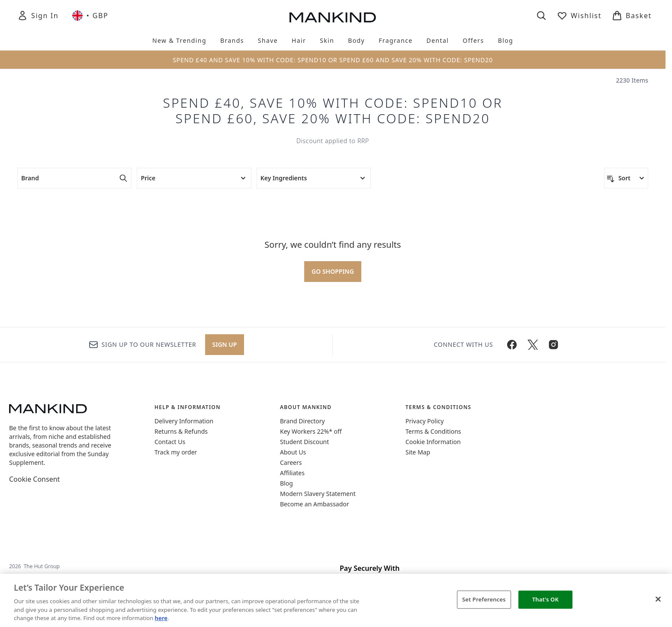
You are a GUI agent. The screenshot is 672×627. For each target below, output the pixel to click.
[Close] (658, 599)
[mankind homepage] (333, 17)
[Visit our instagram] (553, 345)
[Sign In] (38, 16)
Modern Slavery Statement (318, 494)
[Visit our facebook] (512, 345)
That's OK (545, 599)
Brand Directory (302, 421)
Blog (286, 483)
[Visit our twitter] (533, 345)
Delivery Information (184, 421)
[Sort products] (626, 178)
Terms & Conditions (433, 431)
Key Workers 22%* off (311, 431)
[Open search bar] (541, 16)
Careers (291, 462)
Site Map (418, 452)
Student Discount (304, 442)
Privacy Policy (424, 421)
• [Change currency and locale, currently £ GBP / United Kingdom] (90, 16)
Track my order (176, 452)
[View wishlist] (579, 16)
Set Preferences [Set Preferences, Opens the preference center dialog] (484, 599)
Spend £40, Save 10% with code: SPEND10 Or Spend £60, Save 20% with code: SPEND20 (333, 111)
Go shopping (333, 271)
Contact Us (170, 442)
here (161, 618)
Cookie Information (433, 442)
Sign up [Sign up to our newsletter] (225, 344)
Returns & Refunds (181, 431)
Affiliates (292, 473)
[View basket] (632, 16)
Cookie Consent (34, 479)
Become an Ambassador (315, 504)
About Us (293, 452)
